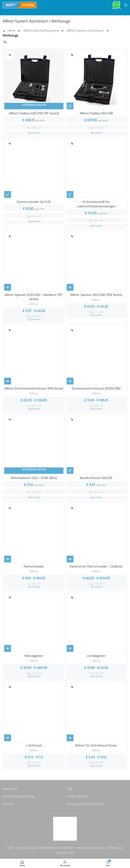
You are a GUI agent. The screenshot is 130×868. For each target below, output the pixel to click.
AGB (70, 789)
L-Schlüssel (34, 745)
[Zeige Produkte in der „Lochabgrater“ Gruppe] (70, 648)
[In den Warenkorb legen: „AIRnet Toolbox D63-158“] (70, 106)
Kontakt (8, 804)
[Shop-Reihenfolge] (5, 42)
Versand (36, 133)
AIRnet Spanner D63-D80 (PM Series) (96, 295)
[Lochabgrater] (96, 622)
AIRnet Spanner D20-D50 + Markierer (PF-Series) (34, 297)
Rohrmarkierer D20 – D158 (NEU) (34, 478)
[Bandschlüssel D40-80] (96, 444)
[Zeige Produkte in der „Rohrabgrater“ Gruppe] (8, 648)
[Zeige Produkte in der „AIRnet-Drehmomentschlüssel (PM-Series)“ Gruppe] (8, 381)
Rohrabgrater (34, 656)
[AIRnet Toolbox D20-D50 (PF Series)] (34, 80)
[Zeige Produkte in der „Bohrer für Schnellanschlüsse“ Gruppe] (70, 738)
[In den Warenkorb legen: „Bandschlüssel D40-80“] (70, 470)
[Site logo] (19, 5)
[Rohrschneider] (34, 533)
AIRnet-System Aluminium (85, 31)
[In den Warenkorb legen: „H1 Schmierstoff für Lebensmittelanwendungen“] (70, 194)
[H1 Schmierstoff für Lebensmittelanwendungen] (96, 168)
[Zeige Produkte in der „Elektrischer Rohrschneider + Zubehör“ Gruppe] (70, 559)
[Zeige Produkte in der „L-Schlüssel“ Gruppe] (8, 738)
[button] (7, 861)
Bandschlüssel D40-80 (96, 478)
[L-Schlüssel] (34, 712)
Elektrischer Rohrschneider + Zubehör (96, 566)
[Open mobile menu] (126, 5)
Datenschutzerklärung (18, 796)
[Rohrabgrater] (34, 622)
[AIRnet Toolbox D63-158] (96, 80)
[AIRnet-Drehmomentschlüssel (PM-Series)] (34, 355)
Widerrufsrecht (77, 796)
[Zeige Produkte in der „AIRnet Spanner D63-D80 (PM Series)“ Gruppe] (70, 287)
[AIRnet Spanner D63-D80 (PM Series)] (96, 261)
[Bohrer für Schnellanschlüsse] (96, 712)
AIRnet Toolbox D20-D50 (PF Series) (34, 113)
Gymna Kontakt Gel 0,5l (34, 202)
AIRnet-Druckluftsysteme (41, 31)
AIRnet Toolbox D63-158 (96, 113)
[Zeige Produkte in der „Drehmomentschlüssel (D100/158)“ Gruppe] (70, 381)
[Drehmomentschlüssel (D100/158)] (96, 355)
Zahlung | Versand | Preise (85, 804)
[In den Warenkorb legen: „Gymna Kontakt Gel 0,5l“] (8, 194)
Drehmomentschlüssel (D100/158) (96, 389)
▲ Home (9, 31)
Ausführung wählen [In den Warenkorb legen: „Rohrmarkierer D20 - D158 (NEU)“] (34, 470)
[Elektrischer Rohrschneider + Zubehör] (96, 533)
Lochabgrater (96, 656)
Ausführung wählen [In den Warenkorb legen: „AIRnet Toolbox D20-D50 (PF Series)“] (34, 105)
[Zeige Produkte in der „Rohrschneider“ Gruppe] (8, 559)
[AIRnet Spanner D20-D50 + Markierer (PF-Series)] (34, 261)
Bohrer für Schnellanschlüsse (96, 745)
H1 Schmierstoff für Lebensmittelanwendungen (96, 204)
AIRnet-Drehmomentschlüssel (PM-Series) (34, 389)
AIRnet (34, 304)
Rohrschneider (34, 566)
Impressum (10, 789)
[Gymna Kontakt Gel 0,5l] (34, 168)
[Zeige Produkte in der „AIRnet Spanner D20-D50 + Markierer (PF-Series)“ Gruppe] (8, 287)
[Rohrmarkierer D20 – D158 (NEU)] (34, 444)
